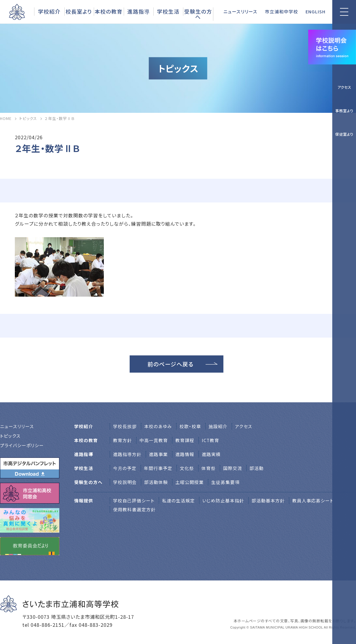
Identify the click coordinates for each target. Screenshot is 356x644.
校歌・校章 (190, 426)
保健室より (344, 134)
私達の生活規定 (178, 500)
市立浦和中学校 (282, 11)
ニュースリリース (240, 11)
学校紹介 (49, 11)
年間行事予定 (158, 468)
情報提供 (84, 500)
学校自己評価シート (134, 500)
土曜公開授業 (190, 482)
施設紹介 (218, 426)
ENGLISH (316, 11)
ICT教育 (210, 440)
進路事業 (158, 454)
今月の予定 (125, 468)
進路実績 (211, 454)
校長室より (79, 11)
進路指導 (139, 11)
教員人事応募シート (313, 500)
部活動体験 (156, 482)
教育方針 (123, 440)
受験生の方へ (198, 14)
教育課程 (185, 440)
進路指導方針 (127, 454)
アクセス (344, 87)
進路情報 (185, 454)
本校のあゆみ (158, 426)
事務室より (344, 111)
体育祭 (209, 468)
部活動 (257, 468)
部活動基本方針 (268, 500)
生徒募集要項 (225, 482)
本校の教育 (109, 11)
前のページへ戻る (171, 364)
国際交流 (233, 468)
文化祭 (187, 468)
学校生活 (168, 11)
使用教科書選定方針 (134, 509)
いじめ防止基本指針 (223, 500)
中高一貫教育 (154, 440)
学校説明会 (125, 482)
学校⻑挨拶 (125, 426)
